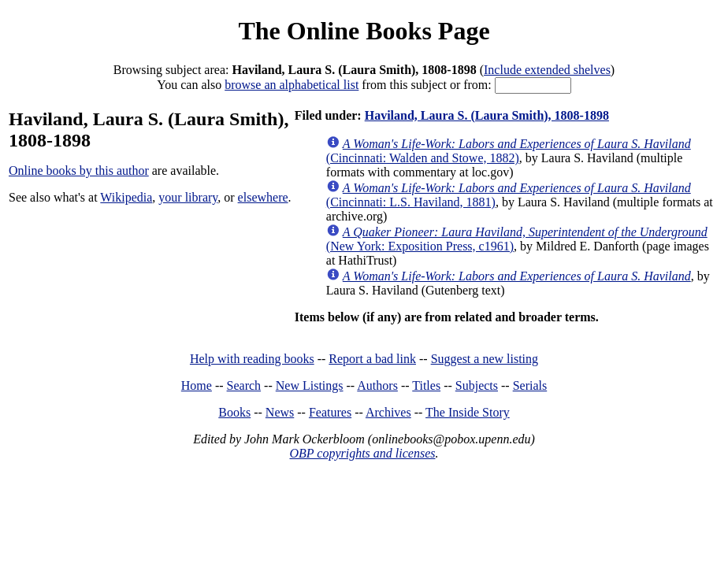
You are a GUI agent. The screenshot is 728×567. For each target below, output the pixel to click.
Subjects (477, 385)
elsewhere (263, 197)
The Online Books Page (364, 31)
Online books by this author (79, 170)
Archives (388, 412)
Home (197, 385)
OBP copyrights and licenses (362, 453)
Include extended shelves (547, 70)
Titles (426, 385)
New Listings (310, 385)
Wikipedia (126, 197)
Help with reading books (252, 359)
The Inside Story (468, 412)
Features (330, 412)
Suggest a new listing (485, 359)
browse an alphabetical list (292, 85)
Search (244, 385)
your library (188, 197)
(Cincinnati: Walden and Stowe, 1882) (509, 151)
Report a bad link (372, 359)
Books (234, 412)
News (280, 412)
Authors (377, 385)
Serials (530, 385)
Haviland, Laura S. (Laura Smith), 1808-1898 (487, 115)
